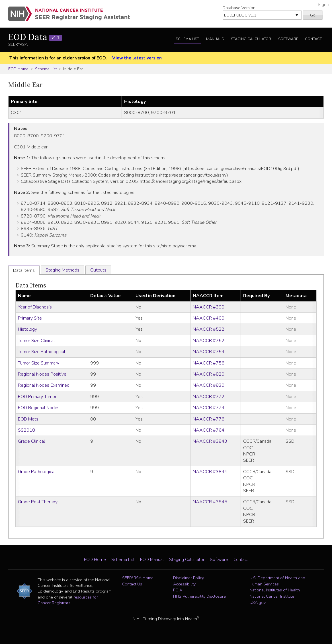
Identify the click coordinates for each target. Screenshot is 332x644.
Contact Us (132, 584)
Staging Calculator (251, 39)
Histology (27, 329)
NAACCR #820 (209, 374)
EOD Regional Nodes (39, 408)
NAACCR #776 (209, 419)
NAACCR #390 (209, 307)
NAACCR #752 (209, 341)
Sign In (324, 5)
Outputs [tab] (98, 270)
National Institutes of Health (275, 590)
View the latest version (137, 58)
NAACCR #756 (209, 363)
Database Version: (239, 8)
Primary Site (30, 318)
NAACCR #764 (209, 430)
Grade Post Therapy (38, 502)
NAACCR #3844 (210, 472)
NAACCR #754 (209, 352)
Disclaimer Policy (188, 578)
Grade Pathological (37, 472)
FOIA (178, 590)
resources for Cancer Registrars (68, 600)
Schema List (187, 39)
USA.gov (258, 602)
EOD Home (18, 69)
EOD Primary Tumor (37, 397)
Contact (313, 39)
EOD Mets (28, 419)
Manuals (215, 39)
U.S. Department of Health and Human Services (277, 581)
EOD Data (35, 38)
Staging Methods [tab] (62, 270)
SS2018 (26, 430)
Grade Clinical (31, 441)
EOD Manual (152, 560)
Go (313, 15)
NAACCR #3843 (210, 441)
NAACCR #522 (209, 329)
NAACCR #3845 (210, 502)
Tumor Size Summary (39, 363)
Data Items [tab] (24, 270)
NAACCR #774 (209, 408)
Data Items (31, 286)
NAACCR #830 (209, 385)
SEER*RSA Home (138, 578)
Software (288, 39)
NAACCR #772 (209, 397)
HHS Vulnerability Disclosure (199, 596)
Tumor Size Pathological (42, 352)
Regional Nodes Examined (44, 385)
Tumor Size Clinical (36, 341)
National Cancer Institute (272, 596)
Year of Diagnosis (35, 307)
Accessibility (184, 584)
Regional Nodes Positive (42, 374)
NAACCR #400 (209, 318)
